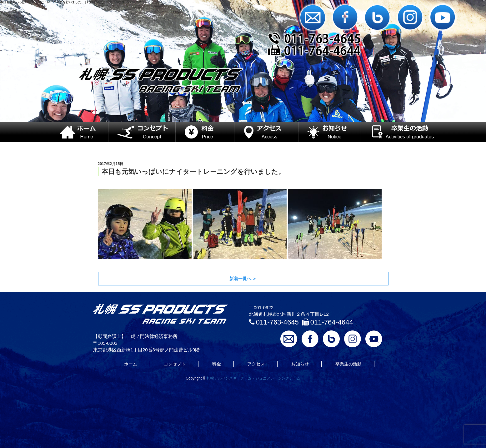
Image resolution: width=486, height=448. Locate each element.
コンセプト (175, 364)
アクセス (256, 364)
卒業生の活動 (348, 364)
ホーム (131, 364)
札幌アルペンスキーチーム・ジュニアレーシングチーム (253, 378)
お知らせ (300, 364)
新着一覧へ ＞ (243, 279)
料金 (217, 364)
